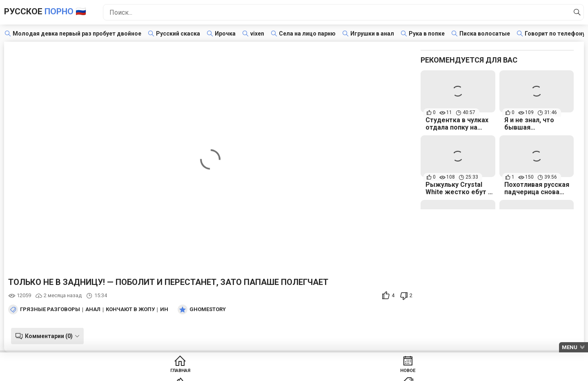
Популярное (263, 373)
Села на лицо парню (307, 34)
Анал (93, 309)
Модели (450, 373)
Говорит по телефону (555, 34)
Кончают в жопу (130, 309)
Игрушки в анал (372, 34)
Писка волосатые (485, 34)
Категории (325, 373)
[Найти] (575, 12)
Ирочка (225, 34)
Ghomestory (208, 309)
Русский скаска (178, 34)
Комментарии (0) (46, 336)
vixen (257, 34)
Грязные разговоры (50, 309)
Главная (138, 373)
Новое (200, 373)
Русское (59, 12)
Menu (570, 347)
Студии (388, 373)
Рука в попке (427, 34)
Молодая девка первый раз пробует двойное (77, 34)
